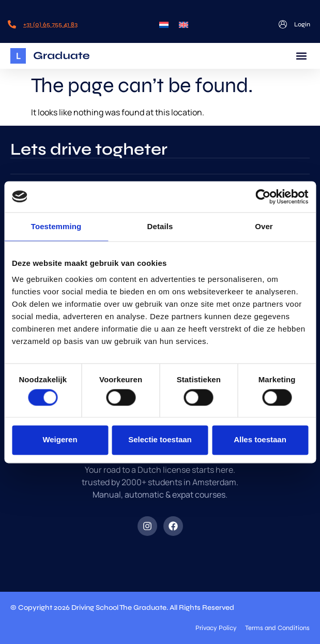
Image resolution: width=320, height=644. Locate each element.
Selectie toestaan (160, 440)
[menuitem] (164, 24)
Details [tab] (160, 226)
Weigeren (60, 440)
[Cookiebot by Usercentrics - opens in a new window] (263, 197)
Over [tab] (264, 226)
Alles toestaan (260, 440)
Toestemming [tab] (56, 226)
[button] (301, 56)
